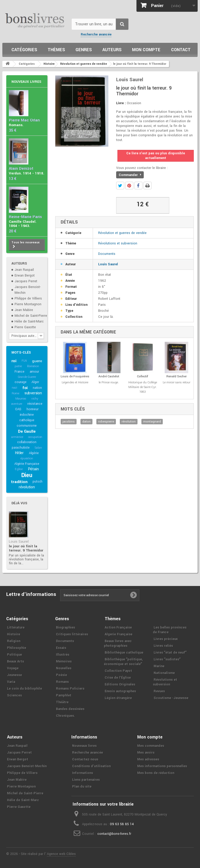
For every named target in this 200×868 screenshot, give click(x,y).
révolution (27, 487)
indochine (27, 415)
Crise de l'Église (118, 678)
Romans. (16, 125)
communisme (27, 426)
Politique (14, 655)
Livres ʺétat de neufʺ (170, 653)
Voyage (13, 668)
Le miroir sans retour (177, 382)
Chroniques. (65, 716)
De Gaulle (27, 431)
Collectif (143, 376)
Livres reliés (163, 646)
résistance (35, 404)
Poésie (61, 675)
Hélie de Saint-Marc (29, 321)
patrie (18, 366)
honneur (33, 409)
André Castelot (109, 376)
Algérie (34, 453)
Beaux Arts (15, 661)
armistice (17, 437)
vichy (35, 399)
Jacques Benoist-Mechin (27, 766)
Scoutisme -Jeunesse (171, 698)
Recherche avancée (96, 34)
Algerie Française (118, 634)
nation (37, 388)
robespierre (106, 422)
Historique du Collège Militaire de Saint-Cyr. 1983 (143, 387)
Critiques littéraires (72, 634)
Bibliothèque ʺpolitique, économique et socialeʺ (123, 662)
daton (86, 422)
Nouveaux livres (26, 82)
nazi (14, 388)
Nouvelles (64, 668)
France (20, 372)
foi (25, 388)
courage (21, 382)
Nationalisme (164, 673)
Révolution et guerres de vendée (122, 233)
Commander (130, 175)
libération (33, 366)
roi (14, 361)
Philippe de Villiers (28, 298)
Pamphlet (64, 695)
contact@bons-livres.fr (114, 834)
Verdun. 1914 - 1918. (27, 173)
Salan (38, 448)
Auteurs (112, 50)
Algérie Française (27, 464)
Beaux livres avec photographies (118, 643)
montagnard (152, 422)
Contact (181, 50)
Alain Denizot (21, 169)
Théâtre (62, 702)
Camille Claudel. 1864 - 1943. (23, 224)
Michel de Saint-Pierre (31, 316)
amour (34, 372)
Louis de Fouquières (75, 376)
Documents (107, 254)
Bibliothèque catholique (124, 653)
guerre (37, 361)
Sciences (14, 695)
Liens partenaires (86, 780)
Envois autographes (120, 691)
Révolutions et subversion (118, 243)
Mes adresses (148, 759)
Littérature (16, 627)
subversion (33, 393)
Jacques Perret (26, 281)
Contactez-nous (85, 759)
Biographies (65, 627)
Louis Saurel (19, 541)
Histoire (14, 634)
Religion (14, 641)
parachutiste (21, 448)
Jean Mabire (24, 310)
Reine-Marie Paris (25, 217)
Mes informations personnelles (162, 766)
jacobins (69, 422)
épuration (27, 458)
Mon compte (146, 50)
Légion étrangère (118, 698)
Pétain (33, 469)
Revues (159, 691)
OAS (18, 409)
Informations (83, 773)
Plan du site (82, 787)
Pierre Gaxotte (25, 327)
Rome (15, 393)
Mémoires (64, 661)
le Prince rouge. (109, 382)
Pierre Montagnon (28, 304)
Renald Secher (177, 376)
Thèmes (56, 50)
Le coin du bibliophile (24, 689)
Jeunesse (14, 675)
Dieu (27, 475)
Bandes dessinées (70, 709)
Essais (61, 648)
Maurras (21, 399)
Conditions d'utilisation (91, 766)
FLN (24, 361)
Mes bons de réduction (156, 773)
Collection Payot (118, 671)
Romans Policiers (70, 689)
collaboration (27, 442)
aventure (17, 404)
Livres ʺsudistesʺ (167, 659)
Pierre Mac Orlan (24, 120)
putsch (37, 482)
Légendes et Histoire (75, 382)
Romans (62, 682)
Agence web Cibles (61, 854)
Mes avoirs (146, 753)
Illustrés (63, 655)
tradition (19, 482)
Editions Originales (120, 684)
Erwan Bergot (25, 275)
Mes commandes (151, 746)
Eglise (19, 469)
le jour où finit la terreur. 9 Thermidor (26, 548)
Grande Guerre (27, 377)
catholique (27, 420)
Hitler (19, 453)
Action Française (118, 627)
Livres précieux (166, 639)
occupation (35, 437)
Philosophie (17, 648)
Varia (11, 682)
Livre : (121, 103)
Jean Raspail (24, 270)
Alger (35, 382)
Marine (159, 666)
